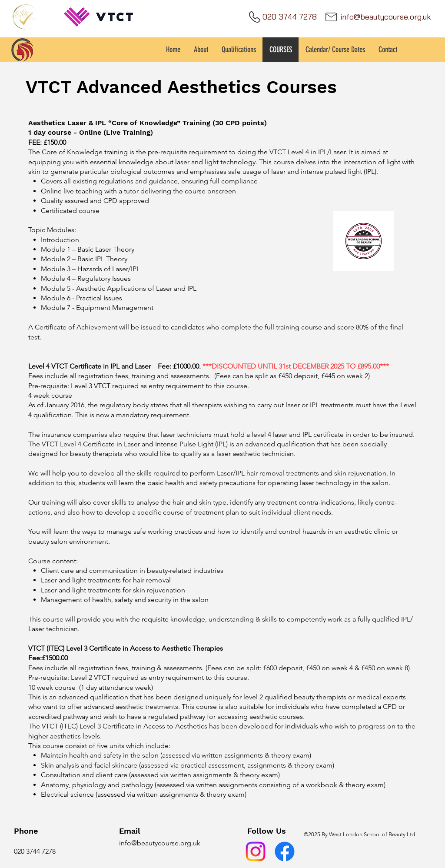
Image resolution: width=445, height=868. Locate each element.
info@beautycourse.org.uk (160, 843)
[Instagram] (256, 851)
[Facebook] (285, 851)
